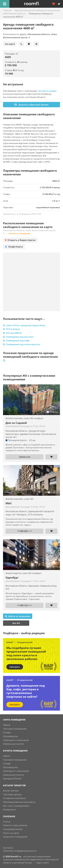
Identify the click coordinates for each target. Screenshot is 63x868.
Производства (10, 736)
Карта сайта (43, 863)
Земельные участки (13, 744)
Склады (7, 732)
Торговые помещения (15, 729)
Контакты (8, 848)
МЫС (9, 503)
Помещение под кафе (16, 340)
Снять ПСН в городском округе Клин (24, 325)
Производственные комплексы (19, 802)
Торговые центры (12, 794)
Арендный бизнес (12, 778)
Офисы (7, 725)
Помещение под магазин (18, 337)
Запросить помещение (15, 837)
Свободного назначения (16, 740)
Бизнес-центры (11, 791)
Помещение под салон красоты (22, 344)
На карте (10, 44)
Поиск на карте (11, 833)
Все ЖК (16, 623)
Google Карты (14, 247)
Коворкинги (9, 809)
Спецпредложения (13, 829)
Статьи (7, 822)
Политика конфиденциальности (20, 851)
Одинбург (12, 577)
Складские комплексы (15, 798)
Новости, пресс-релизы (15, 825)
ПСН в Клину (11, 329)
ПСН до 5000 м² (13, 333)
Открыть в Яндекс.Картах (20, 240)
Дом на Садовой (16, 423)
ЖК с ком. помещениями (16, 806)
